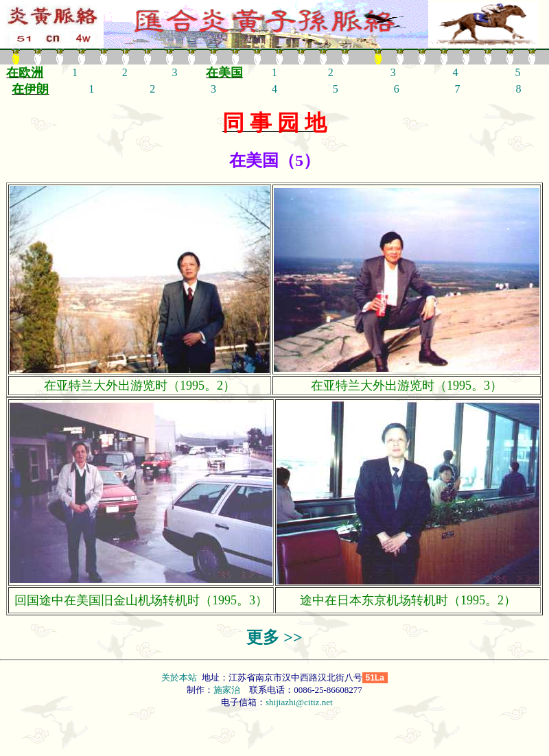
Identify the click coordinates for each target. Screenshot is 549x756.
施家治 (227, 690)
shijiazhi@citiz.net (299, 702)
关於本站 (180, 677)
